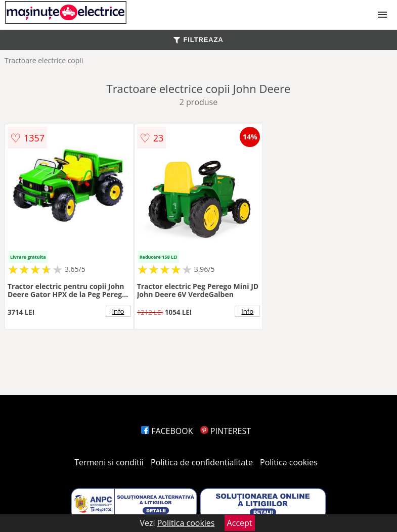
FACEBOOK (167, 431)
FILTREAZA (198, 40)
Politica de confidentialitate (202, 462)
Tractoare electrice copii (44, 60)
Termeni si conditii (109, 462)
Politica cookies (289, 462)
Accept (240, 523)
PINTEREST (226, 431)
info (118, 311)
